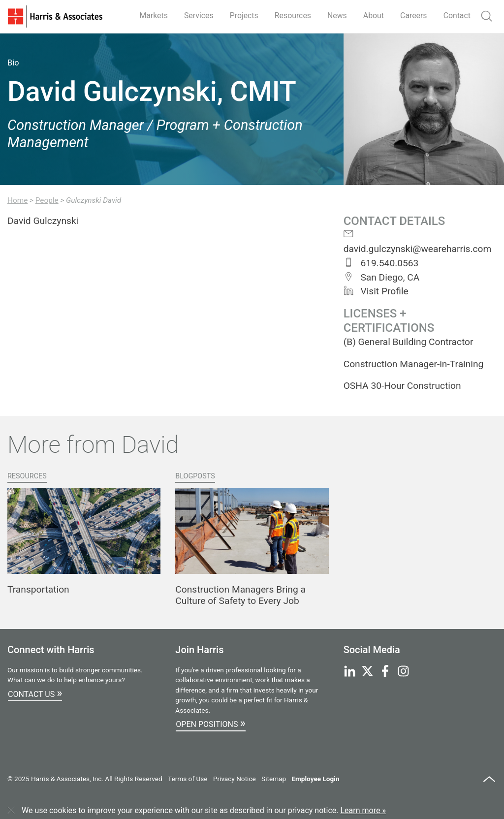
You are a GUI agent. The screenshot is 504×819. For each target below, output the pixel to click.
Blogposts (195, 476)
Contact (457, 16)
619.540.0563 (381, 263)
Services (196, 16)
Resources (291, 16)
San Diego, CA (382, 277)
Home (17, 200)
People (47, 200)
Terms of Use (188, 779)
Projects (242, 16)
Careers (413, 16)
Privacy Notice (235, 779)
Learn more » (363, 810)
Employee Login (315, 779)
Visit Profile (376, 291)
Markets (151, 16)
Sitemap (274, 779)
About (373, 16)
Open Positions (210, 723)
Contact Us (35, 693)
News (336, 16)
